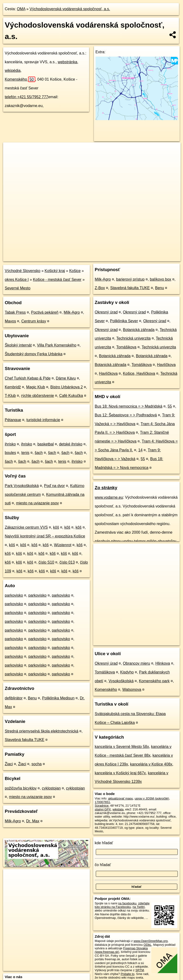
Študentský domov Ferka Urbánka (34, 354)
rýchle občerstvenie (38, 396)
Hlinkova (163, 663)
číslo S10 (46, 562)
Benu (32, 698)
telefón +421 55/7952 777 (26, 97)
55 (170, 406)
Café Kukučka (71, 396)
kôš (56, 527)
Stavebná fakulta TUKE (25, 740)
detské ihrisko (71, 444)
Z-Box (100, 288)
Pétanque (13, 420)
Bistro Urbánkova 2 (66, 387)
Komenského (20, 79)
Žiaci (9, 764)
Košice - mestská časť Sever (57, 280)
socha (37, 764)
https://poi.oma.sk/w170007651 (160, 258)
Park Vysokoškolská (22, 486)
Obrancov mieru (137, 663)
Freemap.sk (124, 258)
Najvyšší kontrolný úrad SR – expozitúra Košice (45, 536)
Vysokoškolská (121, 681)
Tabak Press (15, 312)
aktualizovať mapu (121, 798)
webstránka (67, 62)
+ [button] (11, 151)
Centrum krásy (34, 321)
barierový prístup (130, 279)
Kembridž (13, 387)
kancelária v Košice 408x (151, 764)
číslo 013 (67, 562)
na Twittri (139, 907)
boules (10, 453)
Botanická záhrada (139, 330)
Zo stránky (106, 488)
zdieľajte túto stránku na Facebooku (122, 905)
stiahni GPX (103, 809)
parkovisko (14, 595)
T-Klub (10, 396)
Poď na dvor (54, 486)
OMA (21, 9)
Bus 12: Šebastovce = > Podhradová (126, 415)
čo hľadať (103, 865)
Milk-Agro (72, 312)
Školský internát (18, 345)
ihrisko (10, 444)
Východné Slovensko (23, 271)
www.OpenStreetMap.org (150, 941)
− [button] (11, 158)
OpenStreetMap (100, 258)
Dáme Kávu (66, 378)
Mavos (10, 321)
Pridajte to (127, 974)
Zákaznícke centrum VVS (26, 527)
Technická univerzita (133, 338)
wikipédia (13, 71)
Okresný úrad (106, 312)
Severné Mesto (18, 288)
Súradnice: (102, 806)
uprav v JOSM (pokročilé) (152, 798)
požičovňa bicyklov (21, 788)
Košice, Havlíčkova (139, 373)
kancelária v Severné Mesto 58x (122, 747)
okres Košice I (17, 280)
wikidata (118, 809)
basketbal (46, 444)
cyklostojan (51, 788)
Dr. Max (33, 821)
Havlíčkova (166, 365)
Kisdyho (127, 672)
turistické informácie (43, 420)
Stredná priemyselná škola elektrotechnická (42, 731)
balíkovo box (161, 279)
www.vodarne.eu (109, 497)
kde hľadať (104, 843)
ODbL (147, 945)
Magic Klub (36, 387)
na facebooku (127, 903)
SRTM (140, 970)
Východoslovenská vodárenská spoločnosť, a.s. (70, 9)
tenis (25, 453)
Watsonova (132, 690)
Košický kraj (55, 271)
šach (39, 453)
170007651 (102, 802)
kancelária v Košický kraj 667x (120, 773)
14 (140, 450)
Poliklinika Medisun (58, 698)
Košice (75, 271)
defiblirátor (14, 698)
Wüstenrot (63, 545)
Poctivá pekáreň (45, 312)
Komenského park (154, 681)
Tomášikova (126, 347)
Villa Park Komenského (57, 345)
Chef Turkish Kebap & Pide (28, 378)
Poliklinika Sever (124, 321)
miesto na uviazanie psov (37, 503)
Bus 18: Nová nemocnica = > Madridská (129, 406)
